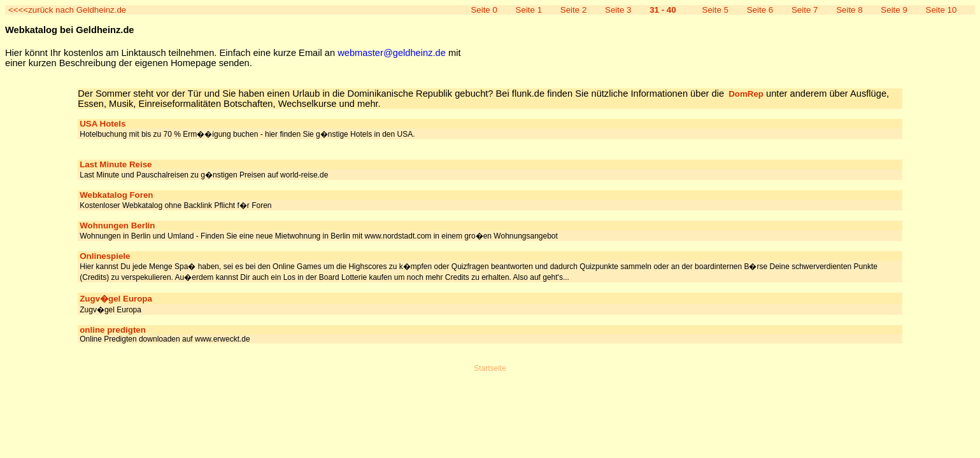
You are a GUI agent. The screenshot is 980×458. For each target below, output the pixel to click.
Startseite (490, 368)
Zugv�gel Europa (116, 299)
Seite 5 (716, 10)
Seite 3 (618, 10)
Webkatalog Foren (116, 195)
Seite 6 (760, 10)
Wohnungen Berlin (117, 226)
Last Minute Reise (116, 164)
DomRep (746, 94)
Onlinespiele (105, 256)
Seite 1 (529, 10)
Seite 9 (894, 10)
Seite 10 (941, 10)
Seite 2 (574, 10)
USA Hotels (103, 124)
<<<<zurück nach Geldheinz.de (67, 10)
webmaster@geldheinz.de (392, 53)
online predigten (113, 330)
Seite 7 (805, 10)
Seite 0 (484, 10)
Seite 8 (849, 10)
